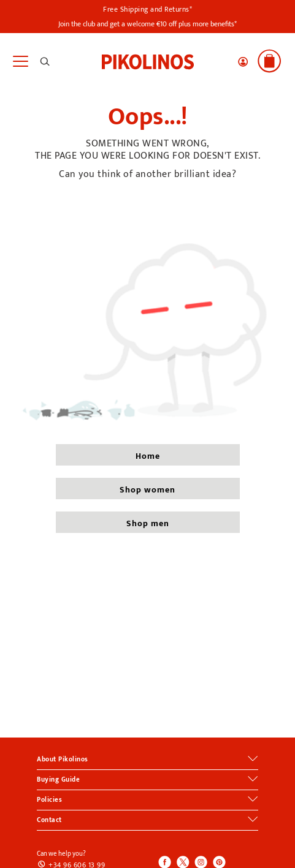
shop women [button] (147, 490)
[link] (148, 61)
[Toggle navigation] (20, 62)
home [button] (148, 456)
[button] (243, 62)
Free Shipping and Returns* (147, 9)
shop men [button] (148, 523)
